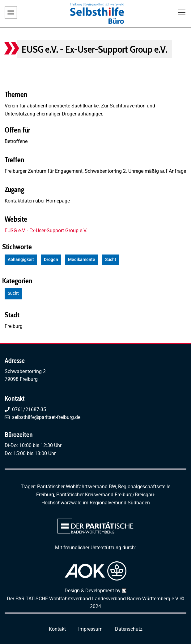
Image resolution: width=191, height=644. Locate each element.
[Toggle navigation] (182, 13)
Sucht (111, 260)
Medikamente (82, 260)
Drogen (51, 260)
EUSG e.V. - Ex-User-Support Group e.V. (46, 231)
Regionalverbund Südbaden (120, 503)
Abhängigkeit (21, 260)
